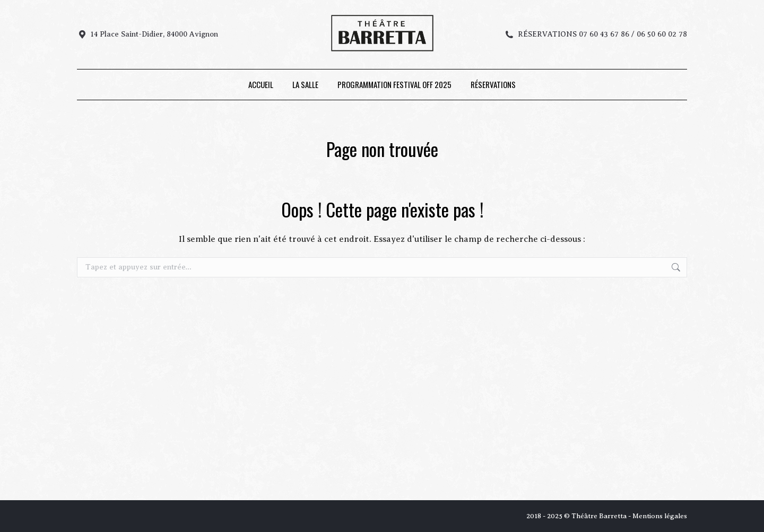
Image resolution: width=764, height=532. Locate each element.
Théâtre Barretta (599, 516)
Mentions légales (660, 516)
